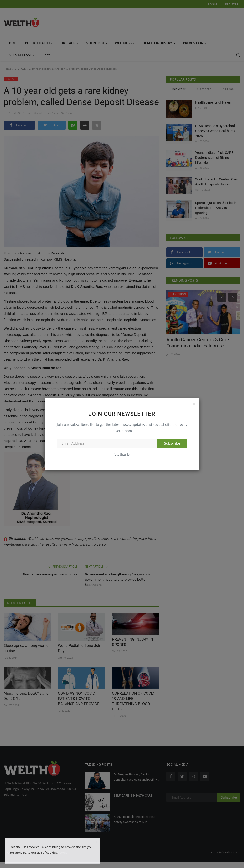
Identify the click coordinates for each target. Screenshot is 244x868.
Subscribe (172, 443)
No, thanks (122, 454)
